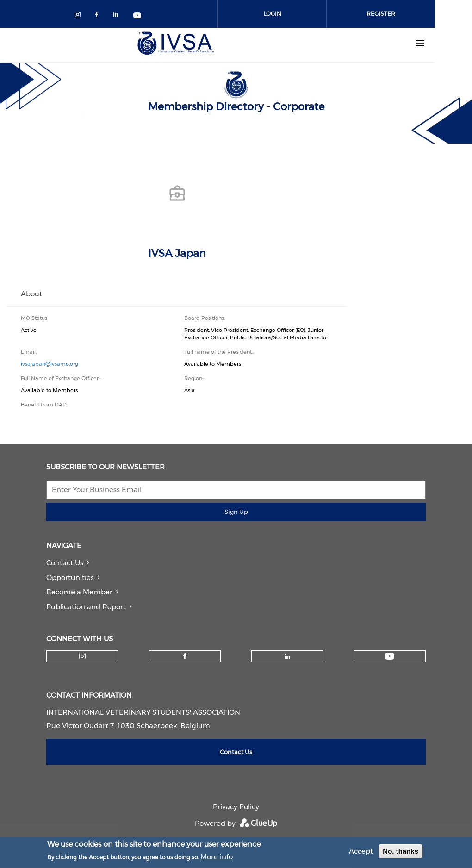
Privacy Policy (236, 807)
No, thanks (401, 853)
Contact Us (65, 563)
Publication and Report (86, 607)
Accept (361, 853)
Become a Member (79, 592)
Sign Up (236, 512)
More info (217, 859)
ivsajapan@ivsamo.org (50, 364)
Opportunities (70, 578)
